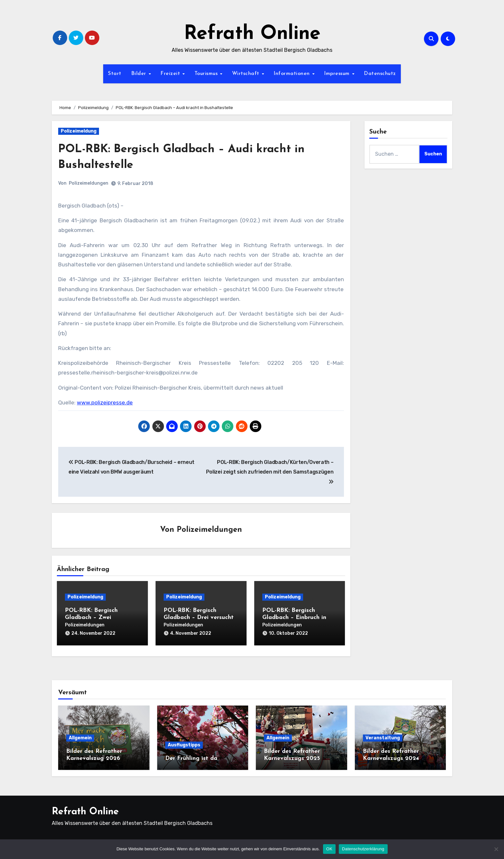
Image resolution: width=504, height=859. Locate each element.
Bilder (140, 74)
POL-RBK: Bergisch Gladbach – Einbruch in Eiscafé (294, 618)
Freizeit (171, 74)
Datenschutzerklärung (363, 849)
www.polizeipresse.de (105, 402)
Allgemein (80, 735)
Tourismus (207, 74)
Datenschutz (380, 74)
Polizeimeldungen (89, 183)
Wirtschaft (247, 74)
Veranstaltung (383, 735)
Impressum (338, 74)
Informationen (292, 74)
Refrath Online (252, 34)
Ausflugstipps (184, 742)
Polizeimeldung (79, 131)
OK (329, 849)
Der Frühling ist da (191, 756)
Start (115, 74)
